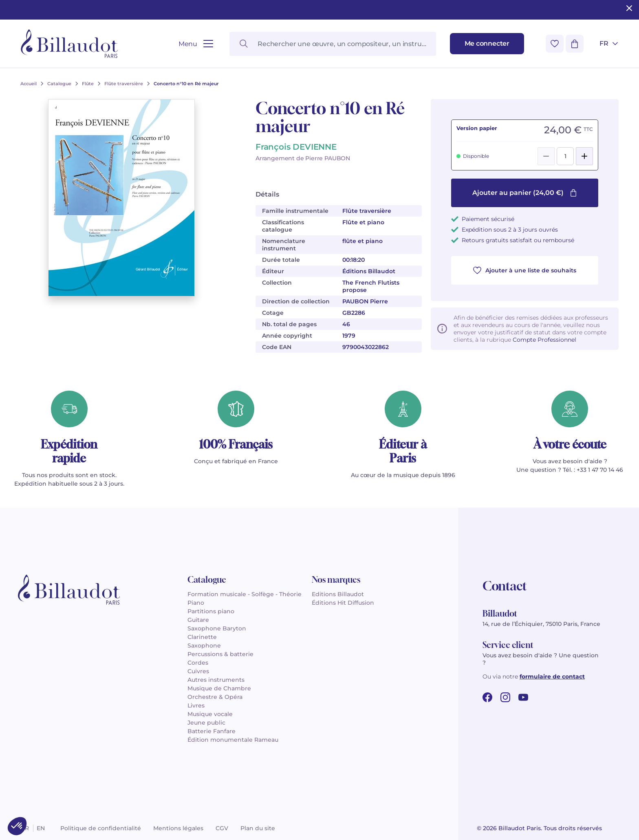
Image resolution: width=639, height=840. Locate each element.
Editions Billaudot (338, 594)
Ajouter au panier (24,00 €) (525, 193)
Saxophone (204, 645)
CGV (222, 828)
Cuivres (198, 671)
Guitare (198, 620)
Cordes (198, 663)
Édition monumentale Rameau (233, 740)
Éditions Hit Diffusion (343, 603)
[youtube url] (523, 697)
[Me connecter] (487, 44)
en (41, 828)
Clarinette (202, 637)
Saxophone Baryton (217, 628)
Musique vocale (210, 714)
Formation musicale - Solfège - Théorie (245, 594)
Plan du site (258, 828)
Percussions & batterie (220, 654)
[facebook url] (487, 697)
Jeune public (206, 723)
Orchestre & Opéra (215, 697)
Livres (196, 705)
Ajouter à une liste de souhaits (525, 270)
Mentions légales (178, 828)
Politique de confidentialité (101, 828)
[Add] (584, 156)
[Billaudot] (69, 44)
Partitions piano (211, 611)
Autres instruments (216, 680)
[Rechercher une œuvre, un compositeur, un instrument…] (333, 44)
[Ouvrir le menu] (196, 44)
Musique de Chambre (219, 688)
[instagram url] (505, 697)
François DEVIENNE (296, 147)
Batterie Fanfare (212, 731)
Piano (196, 603)
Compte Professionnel (544, 340)
